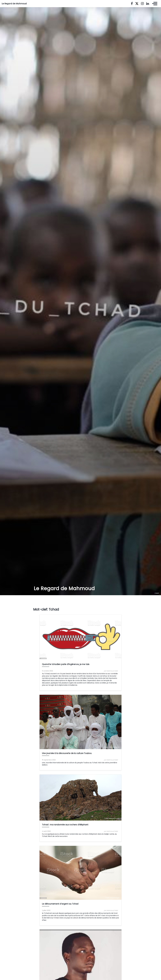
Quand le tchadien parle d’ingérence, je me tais (66, 664)
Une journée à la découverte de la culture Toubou (67, 753)
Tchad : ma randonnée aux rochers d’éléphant (65, 825)
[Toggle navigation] (154, 4)
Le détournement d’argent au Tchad (60, 904)
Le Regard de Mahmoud (14, 4)
